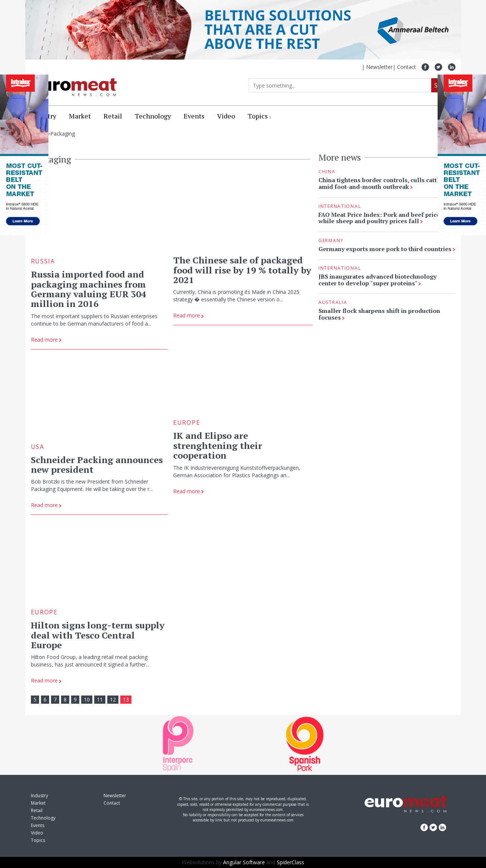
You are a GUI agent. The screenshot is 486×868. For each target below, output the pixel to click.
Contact (406, 67)
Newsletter (379, 67)
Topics (258, 116)
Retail (113, 116)
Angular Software (244, 862)
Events (194, 116)
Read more (46, 340)
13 (126, 699)
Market (80, 116)
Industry (39, 796)
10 (87, 699)
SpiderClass (290, 862)
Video (226, 116)
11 (100, 699)
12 (113, 699)
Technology (153, 116)
